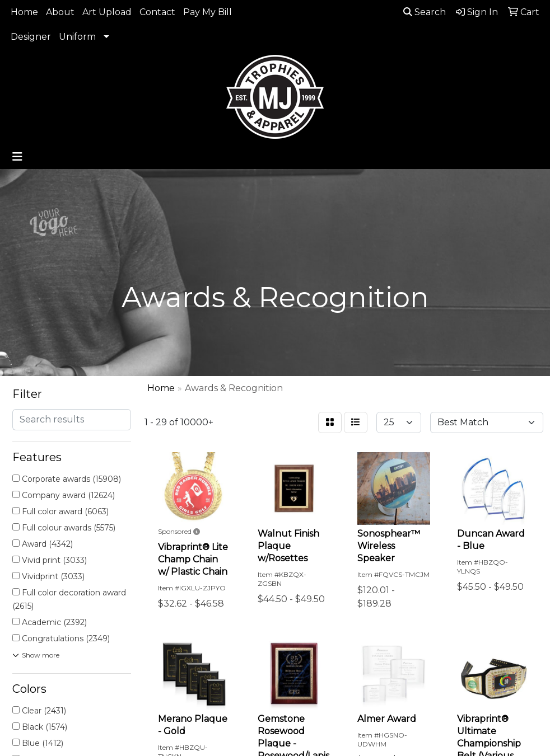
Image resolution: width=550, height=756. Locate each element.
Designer (31, 37)
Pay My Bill (208, 12)
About (60, 12)
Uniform (77, 37)
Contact (157, 12)
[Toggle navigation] (17, 157)
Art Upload (107, 12)
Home (24, 12)
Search (425, 12)
